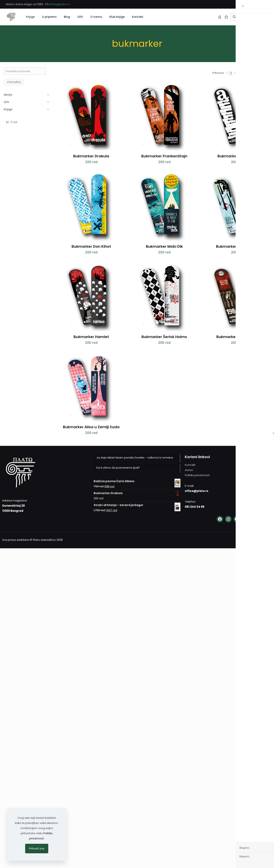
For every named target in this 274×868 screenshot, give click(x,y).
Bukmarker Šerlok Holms (164, 337)
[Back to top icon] (268, 539)
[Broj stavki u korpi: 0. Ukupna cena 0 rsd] (11, 122)
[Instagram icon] (261, 4)
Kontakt (190, 465)
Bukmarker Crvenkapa (237, 246)
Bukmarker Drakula (91, 156)
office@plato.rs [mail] (59, 4)
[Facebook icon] (257, 4)
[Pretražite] (249, 17)
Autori (189, 470)
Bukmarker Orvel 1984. (237, 337)
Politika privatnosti (197, 475)
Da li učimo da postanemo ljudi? (118, 468)
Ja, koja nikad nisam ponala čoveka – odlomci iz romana (135, 458)
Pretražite (14, 82)
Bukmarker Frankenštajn (164, 156)
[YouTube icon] (266, 4)
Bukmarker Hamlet (91, 337)
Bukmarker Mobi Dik (164, 246)
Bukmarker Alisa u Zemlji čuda (91, 427)
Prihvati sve (37, 848)
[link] (227, 73)
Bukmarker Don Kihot (91, 246)
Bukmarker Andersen (237, 156)
